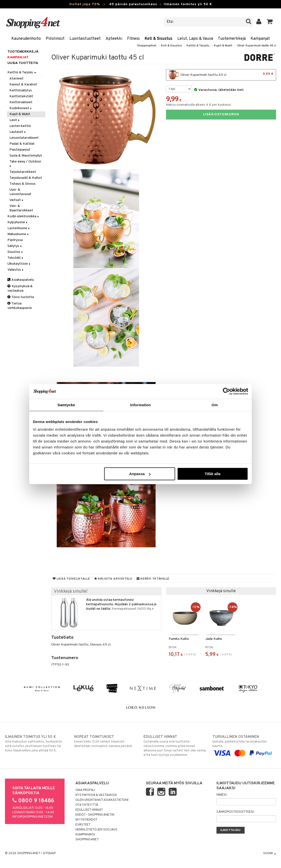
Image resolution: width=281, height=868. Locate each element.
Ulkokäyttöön (19, 264)
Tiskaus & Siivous (23, 184)
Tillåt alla (212, 474)
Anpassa (140, 474)
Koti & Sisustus (159, 39)
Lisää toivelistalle (71, 579)
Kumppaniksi (85, 835)
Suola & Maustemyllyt (26, 156)
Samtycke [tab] (66, 405)
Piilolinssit (55, 39)
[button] (270, 22)
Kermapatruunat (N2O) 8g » (133, 609)
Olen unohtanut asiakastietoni (102, 800)
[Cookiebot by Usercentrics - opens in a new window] (226, 391)
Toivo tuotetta (21, 297)
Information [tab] (140, 405)
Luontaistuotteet (85, 39)
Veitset (17, 200)
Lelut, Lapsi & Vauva (195, 39)
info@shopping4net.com (33, 817)
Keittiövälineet (21, 102)
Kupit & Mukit (223, 46)
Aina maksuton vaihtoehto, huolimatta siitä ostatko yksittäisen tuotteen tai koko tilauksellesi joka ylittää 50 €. (37, 744)
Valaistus (16, 270)
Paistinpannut (20, 150)
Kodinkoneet (21, 108)
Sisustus (15, 252)
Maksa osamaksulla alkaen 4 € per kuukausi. (199, 105)
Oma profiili (85, 790)
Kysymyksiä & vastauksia (20, 289)
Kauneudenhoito (26, 39)
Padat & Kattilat (22, 144)
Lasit (15, 120)
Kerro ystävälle (153, 579)
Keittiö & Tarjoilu (198, 46)
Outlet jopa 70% (85, 4)
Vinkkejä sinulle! (71, 592)
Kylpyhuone (18, 222)
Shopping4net (147, 46)
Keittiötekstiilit (21, 96)
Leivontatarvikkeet (24, 138)
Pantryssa (15, 240)
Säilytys (15, 246)
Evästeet (83, 825)
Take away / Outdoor (26, 163)
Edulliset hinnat (89, 810)
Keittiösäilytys (21, 91)
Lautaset (18, 132)
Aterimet (16, 79)
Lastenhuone (19, 228)
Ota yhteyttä (87, 805)
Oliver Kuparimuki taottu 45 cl (257, 46)
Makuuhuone (18, 234)
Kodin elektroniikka (23, 216)
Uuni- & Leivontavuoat (20, 192)
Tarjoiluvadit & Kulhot (26, 178)
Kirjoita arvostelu (113, 579)
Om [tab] (215, 405)
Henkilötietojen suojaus (96, 830)
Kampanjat (260, 39)
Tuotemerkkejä (232, 39)
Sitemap (49, 853)
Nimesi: (222, 795)
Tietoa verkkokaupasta (20, 306)
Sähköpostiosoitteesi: (235, 812)
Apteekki (114, 39)
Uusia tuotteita (23, 63)
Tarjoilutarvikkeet (23, 172)
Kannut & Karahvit (23, 85)
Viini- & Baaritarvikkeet (21, 208)
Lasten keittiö (20, 126)
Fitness (133, 39)
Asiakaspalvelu (21, 280)
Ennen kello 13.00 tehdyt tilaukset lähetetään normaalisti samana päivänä (106, 741)
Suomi (270, 853)
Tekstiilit (16, 258)
